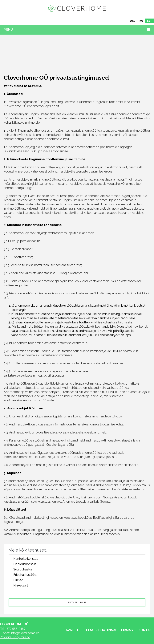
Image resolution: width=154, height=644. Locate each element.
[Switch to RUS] (141, 21)
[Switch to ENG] (132, 21)
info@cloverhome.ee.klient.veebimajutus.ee (33, 457)
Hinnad (18, 580)
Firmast (128, 630)
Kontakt (146, 630)
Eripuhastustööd (25, 575)
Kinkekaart (21, 585)
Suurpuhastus (23, 569)
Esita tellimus (77, 602)
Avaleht (73, 630)
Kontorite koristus (26, 559)
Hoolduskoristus (25, 564)
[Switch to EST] (150, 21)
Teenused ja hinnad (101, 630)
